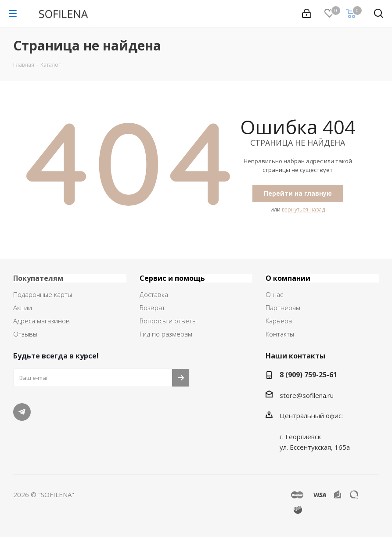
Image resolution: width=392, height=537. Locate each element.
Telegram (22, 412)
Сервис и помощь (172, 278)
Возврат (152, 308)
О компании (288, 278)
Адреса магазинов (41, 321)
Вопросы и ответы (168, 321)
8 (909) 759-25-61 (308, 375)
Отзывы (25, 334)
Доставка (154, 294)
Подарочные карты (43, 294)
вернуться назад (303, 209)
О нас (274, 294)
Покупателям (38, 278)
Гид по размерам (166, 334)
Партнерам (283, 308)
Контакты (280, 334)
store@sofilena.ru (307, 395)
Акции (23, 308)
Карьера (279, 321)
